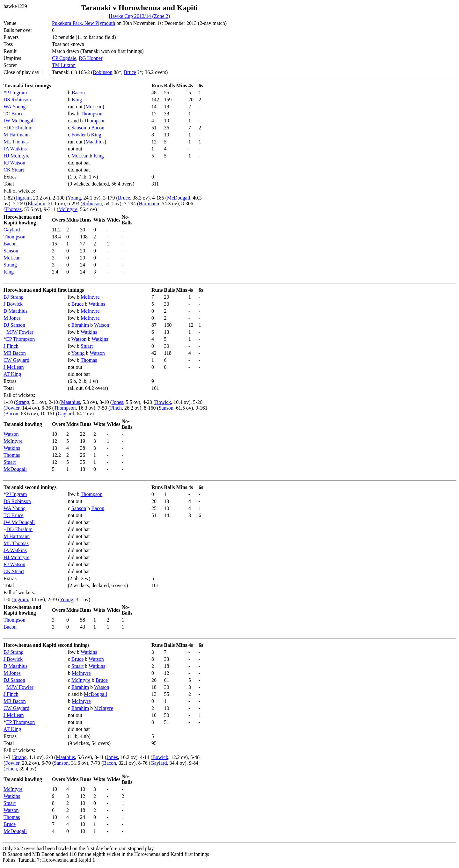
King (77, 100)
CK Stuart (14, 170)
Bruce (130, 72)
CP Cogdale (64, 58)
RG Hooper (91, 58)
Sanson (79, 128)
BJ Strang (14, 297)
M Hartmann (17, 135)
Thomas (13, 209)
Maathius (95, 142)
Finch (116, 408)
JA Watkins (15, 149)
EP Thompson (20, 339)
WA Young (15, 107)
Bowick (163, 402)
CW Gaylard (16, 360)
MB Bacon (15, 353)
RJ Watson (14, 163)
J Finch (11, 346)
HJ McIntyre (16, 156)
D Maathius (15, 311)
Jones (118, 402)
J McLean (14, 367)
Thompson (91, 114)
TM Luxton (64, 65)
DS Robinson (17, 100)
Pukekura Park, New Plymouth (84, 23)
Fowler (79, 135)
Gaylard (12, 230)
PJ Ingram (16, 93)
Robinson (102, 72)
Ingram (23, 198)
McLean (94, 107)
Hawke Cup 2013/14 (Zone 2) (139, 16)
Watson (102, 325)
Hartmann (149, 204)
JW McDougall (19, 121)
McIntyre (68, 209)
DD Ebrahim (19, 128)
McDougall (179, 198)
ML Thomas (16, 142)
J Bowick (13, 304)
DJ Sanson (14, 325)
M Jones (12, 318)
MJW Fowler (20, 332)
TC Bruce (14, 114)
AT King (12, 374)
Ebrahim (36, 204)
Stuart (87, 346)
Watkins (97, 304)
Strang (10, 265)
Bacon (78, 93)
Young (74, 198)
